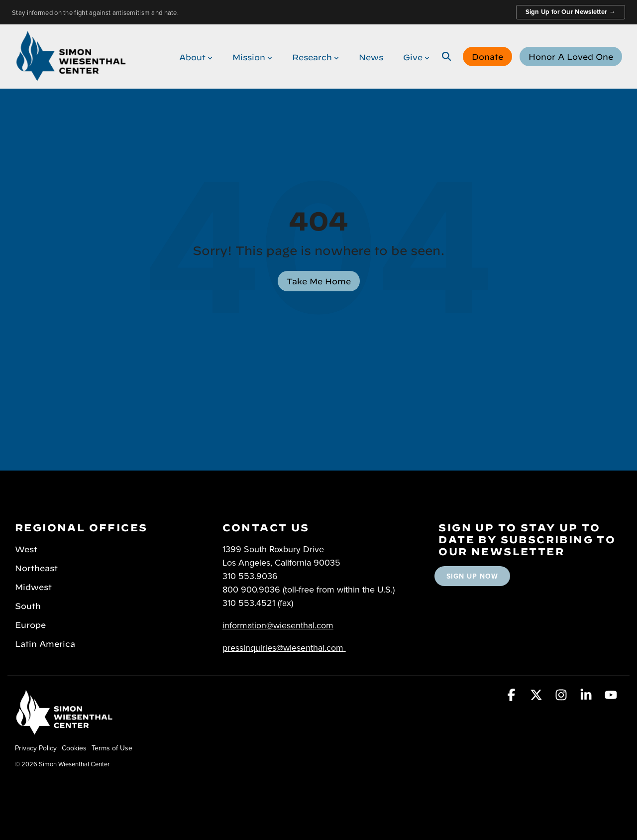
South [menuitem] (28, 605)
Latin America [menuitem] (45, 643)
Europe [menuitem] (30, 624)
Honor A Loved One (571, 56)
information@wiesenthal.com (278, 625)
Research (316, 56)
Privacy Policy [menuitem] (36, 748)
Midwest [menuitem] (33, 586)
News (371, 56)
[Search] (446, 56)
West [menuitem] (26, 548)
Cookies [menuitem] (74, 748)
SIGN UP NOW (472, 576)
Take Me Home (319, 280)
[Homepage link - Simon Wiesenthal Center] (65, 731)
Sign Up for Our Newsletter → (571, 12)
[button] (513, 697)
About (196, 56)
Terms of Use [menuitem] (112, 748)
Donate (487, 56)
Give (416, 56)
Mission (252, 56)
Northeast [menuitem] (36, 567)
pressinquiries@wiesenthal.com (283, 648)
